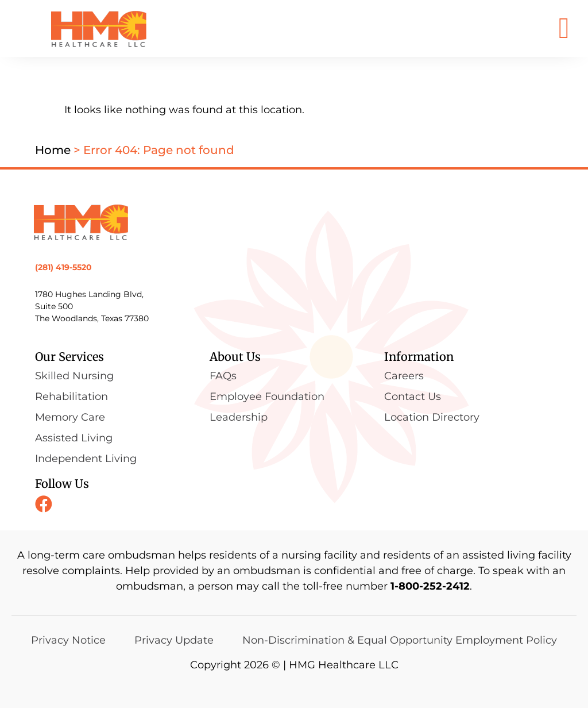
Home (53, 150)
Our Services (69, 357)
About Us (235, 357)
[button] (564, 28)
